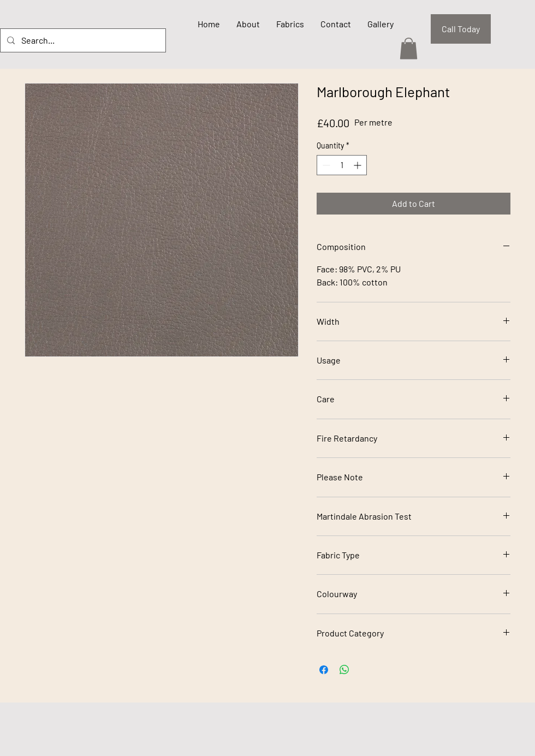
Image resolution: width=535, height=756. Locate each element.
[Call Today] (461, 29)
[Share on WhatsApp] (344, 670)
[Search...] (82, 40)
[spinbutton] (342, 165)
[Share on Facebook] (324, 670)
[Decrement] (325, 165)
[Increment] (358, 165)
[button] (409, 48)
